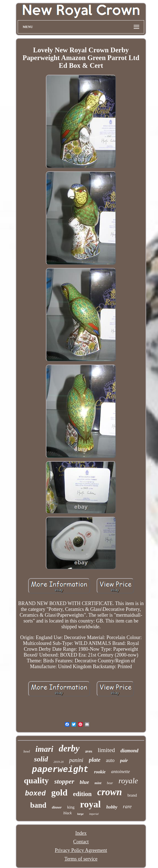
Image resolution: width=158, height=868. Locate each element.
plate (95, 760)
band (38, 805)
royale (128, 781)
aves (89, 751)
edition (82, 794)
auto (110, 760)
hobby (112, 807)
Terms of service (81, 859)
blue (85, 782)
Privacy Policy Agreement (81, 850)
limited (106, 750)
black (67, 813)
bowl (27, 751)
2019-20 (59, 762)
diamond (129, 751)
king (71, 807)
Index (81, 833)
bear (110, 783)
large (81, 814)
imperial (94, 814)
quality (36, 780)
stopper (64, 781)
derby (69, 748)
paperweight (60, 770)
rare (127, 806)
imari (44, 749)
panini (76, 760)
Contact (81, 842)
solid (41, 759)
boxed (35, 794)
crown (110, 792)
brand (132, 795)
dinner (57, 807)
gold (59, 792)
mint (98, 783)
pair (124, 760)
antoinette (120, 772)
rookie (100, 772)
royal (90, 804)
